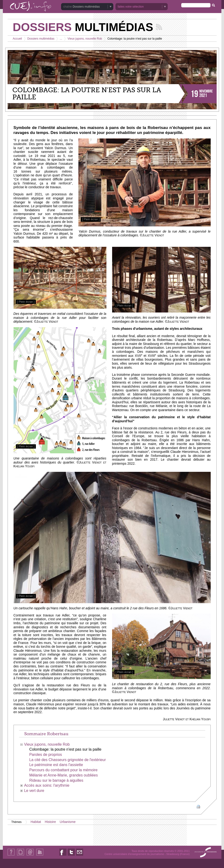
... (61, 39)
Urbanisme (68, 822)
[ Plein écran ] (91, 219)
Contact (30, 855)
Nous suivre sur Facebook (63, 856)
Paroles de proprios (46, 755)
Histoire (50, 822)
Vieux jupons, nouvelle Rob (85, 39)
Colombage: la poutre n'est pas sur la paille (65, 749)
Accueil (17, 39)
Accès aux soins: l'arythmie (47, 785)
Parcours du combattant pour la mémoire (63, 770)
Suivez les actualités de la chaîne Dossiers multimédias (159, 27)
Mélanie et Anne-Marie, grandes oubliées (63, 775)
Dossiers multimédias (86, 7)
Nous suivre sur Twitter (71, 856)
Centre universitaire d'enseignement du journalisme (134, 854)
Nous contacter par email (80, 856)
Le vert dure (34, 791)
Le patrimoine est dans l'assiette (56, 765)
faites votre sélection (131, 7)
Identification (40, 855)
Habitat (36, 822)
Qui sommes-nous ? (11, 855)
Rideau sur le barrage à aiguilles (56, 780)
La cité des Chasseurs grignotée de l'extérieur (67, 760)
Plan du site (20, 855)
